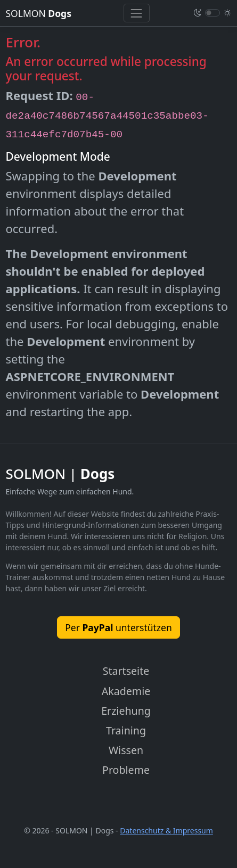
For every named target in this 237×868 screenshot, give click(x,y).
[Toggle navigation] (137, 13)
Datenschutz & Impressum (166, 830)
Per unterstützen (119, 627)
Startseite (126, 671)
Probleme (126, 770)
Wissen (126, 750)
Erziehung (126, 711)
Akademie (126, 691)
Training (126, 730)
